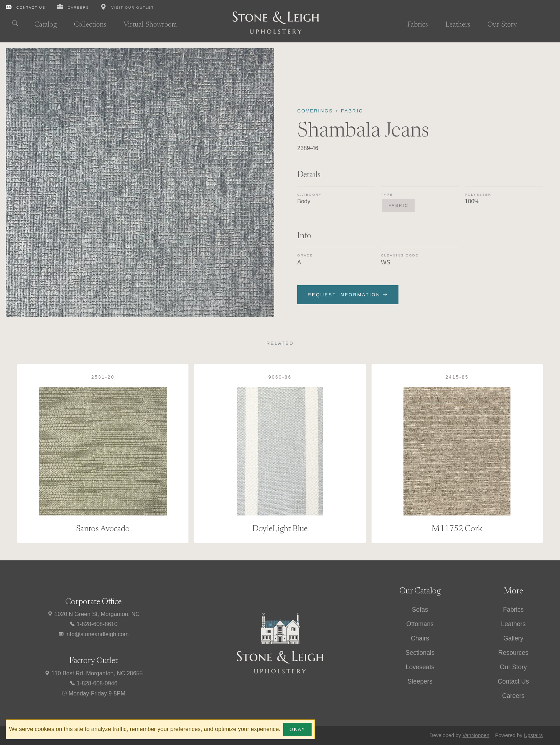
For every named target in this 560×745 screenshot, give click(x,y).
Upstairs (533, 735)
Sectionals (420, 653)
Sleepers (420, 681)
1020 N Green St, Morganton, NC (93, 614)
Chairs (420, 638)
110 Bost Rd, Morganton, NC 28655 (94, 673)
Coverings (315, 111)
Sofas (420, 610)
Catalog (46, 25)
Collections (90, 25)
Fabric (352, 111)
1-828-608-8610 (93, 624)
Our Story (502, 25)
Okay (297, 729)
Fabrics (417, 25)
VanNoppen (476, 735)
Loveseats (420, 667)
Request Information (348, 295)
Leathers (458, 25)
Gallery (513, 638)
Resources (513, 653)
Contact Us (513, 681)
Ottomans (420, 624)
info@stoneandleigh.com (94, 634)
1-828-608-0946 (93, 683)
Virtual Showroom (150, 25)
